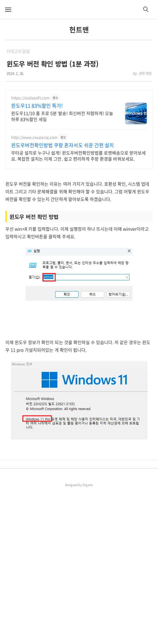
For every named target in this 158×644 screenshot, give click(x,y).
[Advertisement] (79, 213)
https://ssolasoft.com (30, 98)
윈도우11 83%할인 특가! (37, 106)
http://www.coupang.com (34, 137)
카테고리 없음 (18, 51)
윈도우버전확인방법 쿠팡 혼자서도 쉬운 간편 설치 (63, 145)
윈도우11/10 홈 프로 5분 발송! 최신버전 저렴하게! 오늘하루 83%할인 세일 (62, 116)
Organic (88, 637)
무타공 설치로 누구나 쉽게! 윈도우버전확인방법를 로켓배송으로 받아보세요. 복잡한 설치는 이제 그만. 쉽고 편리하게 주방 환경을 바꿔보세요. (78, 156)
